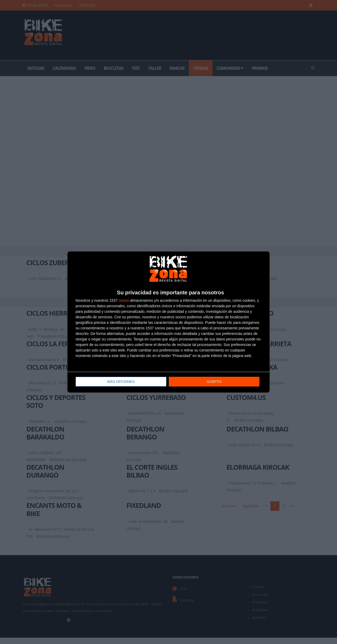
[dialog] (168, 322)
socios (124, 301)
